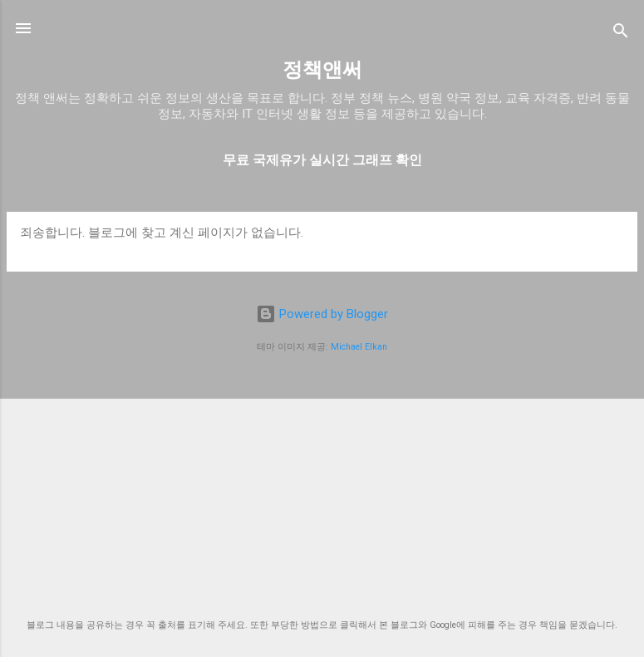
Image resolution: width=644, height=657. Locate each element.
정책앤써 (322, 70)
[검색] (621, 34)
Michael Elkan (359, 347)
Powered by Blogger (322, 314)
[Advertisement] (322, 487)
